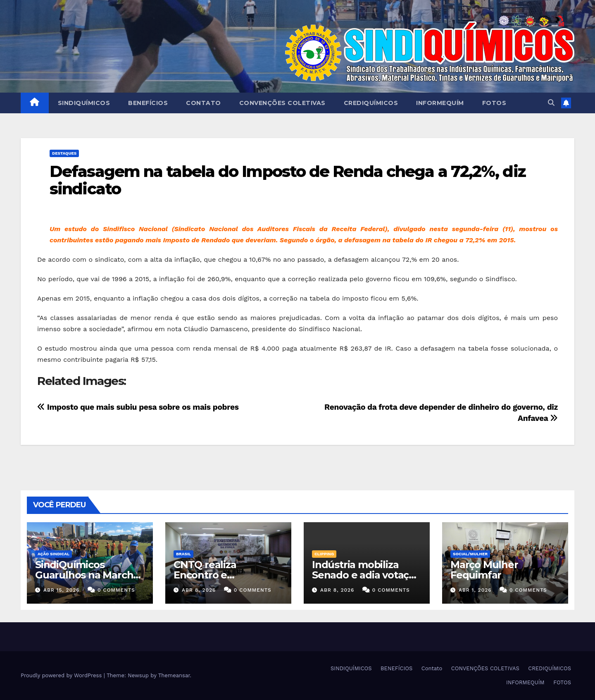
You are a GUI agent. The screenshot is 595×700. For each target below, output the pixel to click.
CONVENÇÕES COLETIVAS (282, 103)
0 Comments (116, 590)
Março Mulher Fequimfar (484, 570)
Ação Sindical (54, 554)
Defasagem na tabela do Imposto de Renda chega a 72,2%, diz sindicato (288, 180)
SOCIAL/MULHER (470, 554)
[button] (551, 103)
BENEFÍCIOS (148, 103)
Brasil (183, 554)
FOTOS (494, 103)
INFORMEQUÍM (440, 103)
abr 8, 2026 (199, 590)
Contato (203, 103)
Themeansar (174, 675)
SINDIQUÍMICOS (84, 103)
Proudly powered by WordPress (62, 675)
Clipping (324, 554)
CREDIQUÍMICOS (371, 103)
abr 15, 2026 (62, 590)
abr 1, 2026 (475, 590)
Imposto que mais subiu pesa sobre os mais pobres (138, 407)
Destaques (64, 153)
